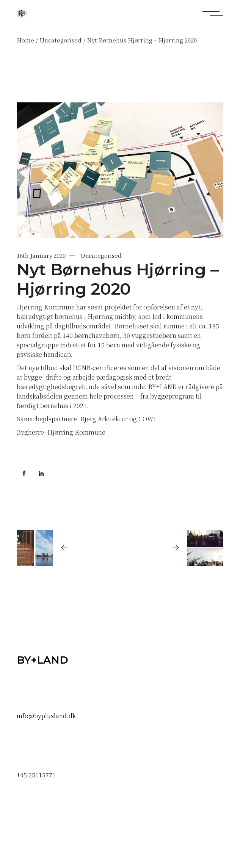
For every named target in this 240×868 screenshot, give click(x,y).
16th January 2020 (41, 255)
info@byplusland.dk (46, 716)
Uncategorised (61, 40)
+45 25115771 (36, 775)
